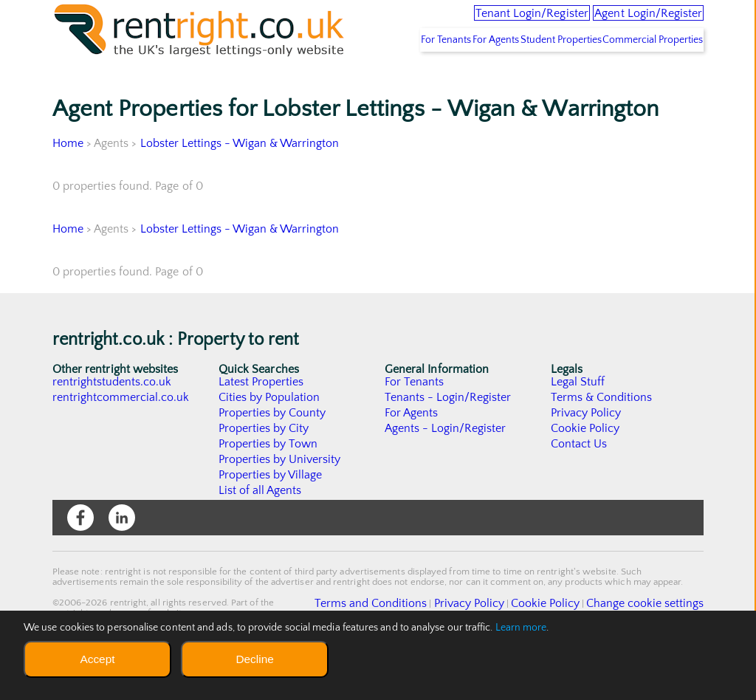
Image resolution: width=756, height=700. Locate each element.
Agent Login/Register (629, 22)
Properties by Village (271, 520)
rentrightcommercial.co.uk (121, 442)
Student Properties (535, 85)
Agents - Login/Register (446, 473)
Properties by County (273, 458)
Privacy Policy (586, 458)
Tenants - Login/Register (449, 442)
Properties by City (264, 473)
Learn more (521, 628)
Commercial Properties (645, 85)
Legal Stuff (578, 427)
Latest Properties (261, 427)
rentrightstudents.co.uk (113, 427)
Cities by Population (270, 442)
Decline (254, 659)
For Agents (452, 85)
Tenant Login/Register (469, 22)
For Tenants (384, 85)
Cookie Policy (585, 473)
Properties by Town (268, 489)
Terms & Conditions (602, 442)
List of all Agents (260, 535)
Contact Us (579, 489)
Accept (97, 659)
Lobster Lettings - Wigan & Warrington (241, 188)
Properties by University (280, 504)
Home (68, 188)
